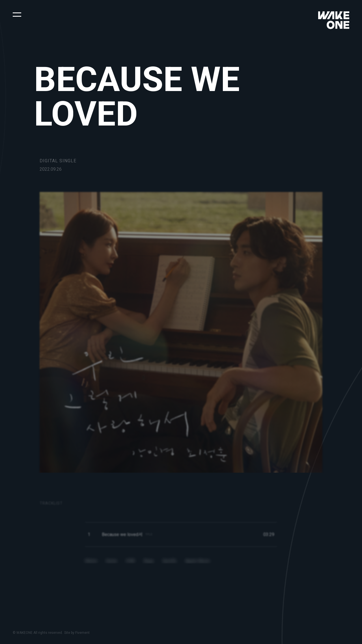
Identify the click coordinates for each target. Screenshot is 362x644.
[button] (17, 14)
